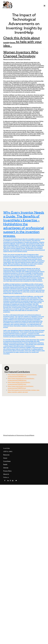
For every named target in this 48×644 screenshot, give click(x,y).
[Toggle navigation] (44, 6)
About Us (6, 474)
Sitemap (6, 468)
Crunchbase (7, 461)
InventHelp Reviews (9, 42)
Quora (5, 458)
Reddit (5, 464)
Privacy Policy (7, 471)
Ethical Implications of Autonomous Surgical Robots (19, 435)
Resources (6, 455)
